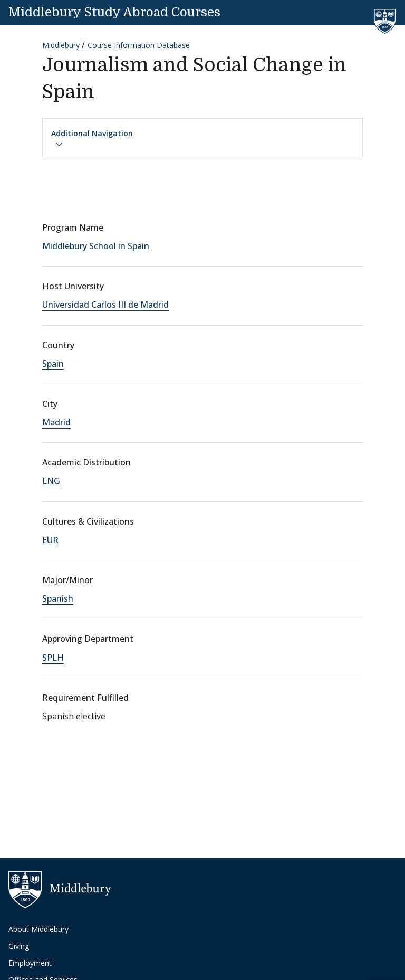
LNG (51, 481)
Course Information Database (139, 45)
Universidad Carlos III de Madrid (105, 305)
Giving (19, 946)
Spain (53, 364)
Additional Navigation (92, 138)
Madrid (56, 422)
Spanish (58, 598)
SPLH (53, 658)
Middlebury (61, 45)
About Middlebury (38, 929)
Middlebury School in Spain (96, 246)
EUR (50, 540)
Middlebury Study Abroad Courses (114, 12)
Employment (30, 963)
